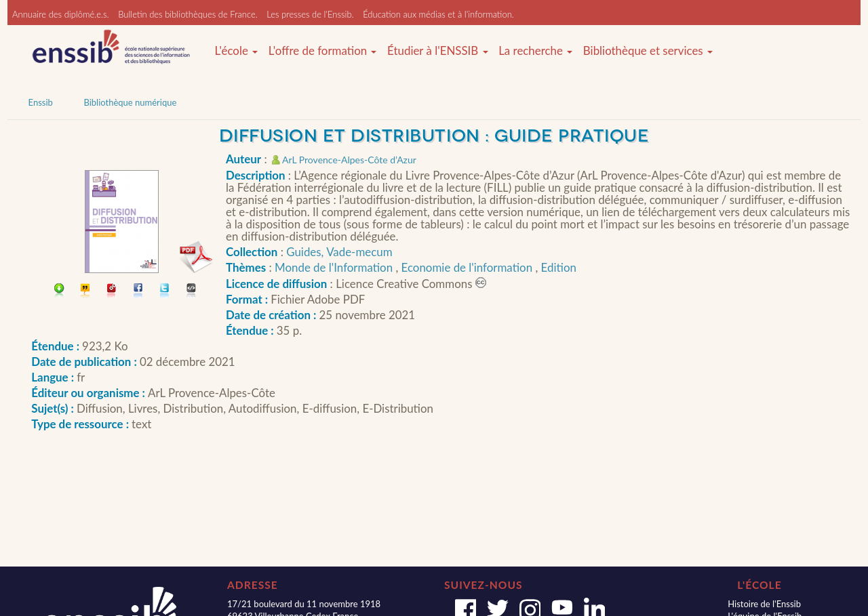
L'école (236, 51)
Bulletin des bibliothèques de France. (188, 14)
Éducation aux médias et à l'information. (438, 14)
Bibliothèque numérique (130, 102)
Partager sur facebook (139, 292)
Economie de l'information (469, 267)
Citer (86, 292)
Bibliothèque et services (648, 51)
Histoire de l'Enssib (764, 604)
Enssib (41, 102)
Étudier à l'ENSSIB (438, 51)
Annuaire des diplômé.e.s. (61, 14)
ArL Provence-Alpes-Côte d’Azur (349, 160)
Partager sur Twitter (165, 292)
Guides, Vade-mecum (339, 252)
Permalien (112, 292)
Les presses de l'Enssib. (310, 14)
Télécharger (59, 292)
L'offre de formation (323, 51)
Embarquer (192, 292)
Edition (559, 267)
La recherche (535, 51)
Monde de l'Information (335, 267)
